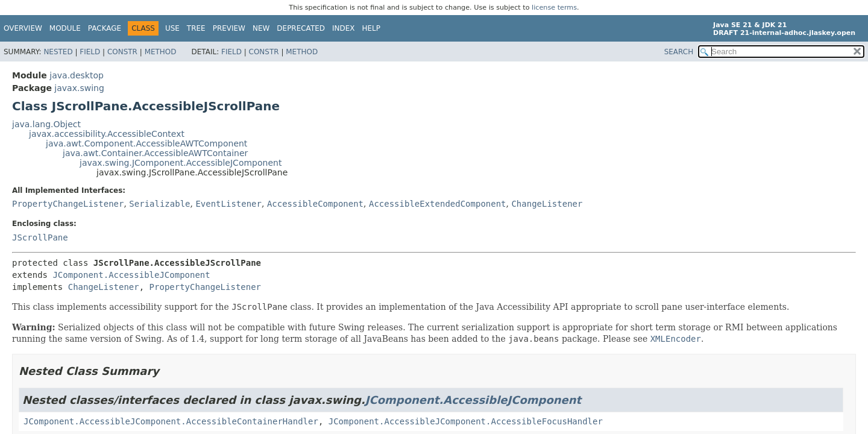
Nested (58, 52)
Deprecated (301, 28)
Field (90, 52)
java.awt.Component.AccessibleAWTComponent (146, 143)
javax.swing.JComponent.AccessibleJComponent (181, 163)
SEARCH (679, 52)
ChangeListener (547, 204)
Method (161, 52)
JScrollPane (40, 237)
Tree (196, 28)
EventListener (228, 204)
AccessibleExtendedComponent (438, 204)
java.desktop (77, 75)
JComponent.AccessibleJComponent (131, 275)
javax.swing (79, 88)
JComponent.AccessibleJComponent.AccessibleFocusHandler (466, 421)
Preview (229, 28)
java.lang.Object (46, 124)
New (261, 28)
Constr (122, 52)
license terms (554, 8)
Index (344, 28)
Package (105, 28)
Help (372, 28)
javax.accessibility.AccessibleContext (107, 134)
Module (65, 28)
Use (172, 28)
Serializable (159, 204)
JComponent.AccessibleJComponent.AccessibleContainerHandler (171, 421)
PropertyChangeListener (68, 204)
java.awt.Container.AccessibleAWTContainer (155, 153)
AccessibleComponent (315, 204)
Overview (23, 28)
